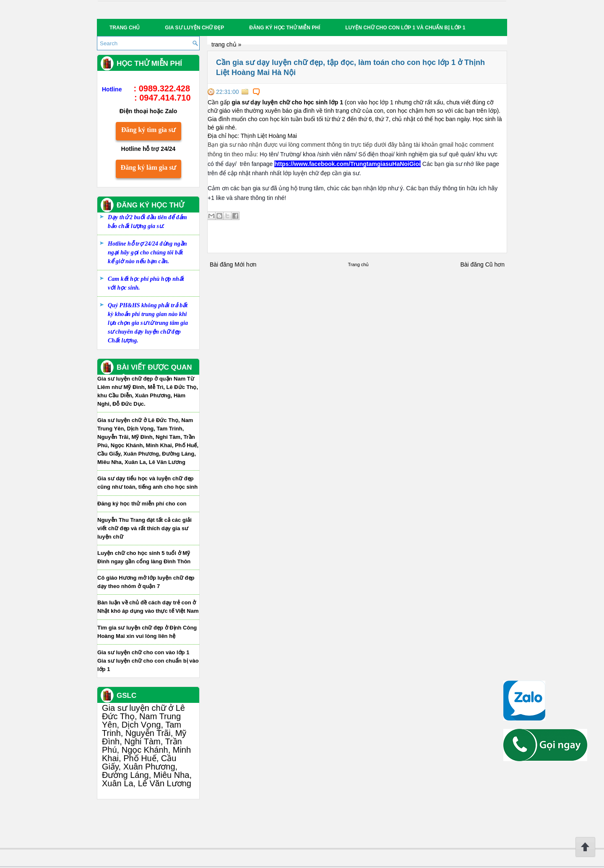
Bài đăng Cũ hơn (482, 264)
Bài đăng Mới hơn (233, 264)
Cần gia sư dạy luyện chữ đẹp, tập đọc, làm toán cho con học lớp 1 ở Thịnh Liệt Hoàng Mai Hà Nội (350, 67)
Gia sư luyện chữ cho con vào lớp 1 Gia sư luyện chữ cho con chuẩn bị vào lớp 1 (148, 661)
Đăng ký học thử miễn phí (285, 28)
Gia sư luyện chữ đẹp (194, 28)
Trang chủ (125, 28)
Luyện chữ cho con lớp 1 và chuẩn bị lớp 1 (405, 28)
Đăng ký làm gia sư (149, 167)
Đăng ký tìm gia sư (148, 130)
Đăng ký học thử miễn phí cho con (142, 504)
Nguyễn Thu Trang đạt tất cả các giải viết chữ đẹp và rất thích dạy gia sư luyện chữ (144, 528)
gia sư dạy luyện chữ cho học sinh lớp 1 (287, 102)
